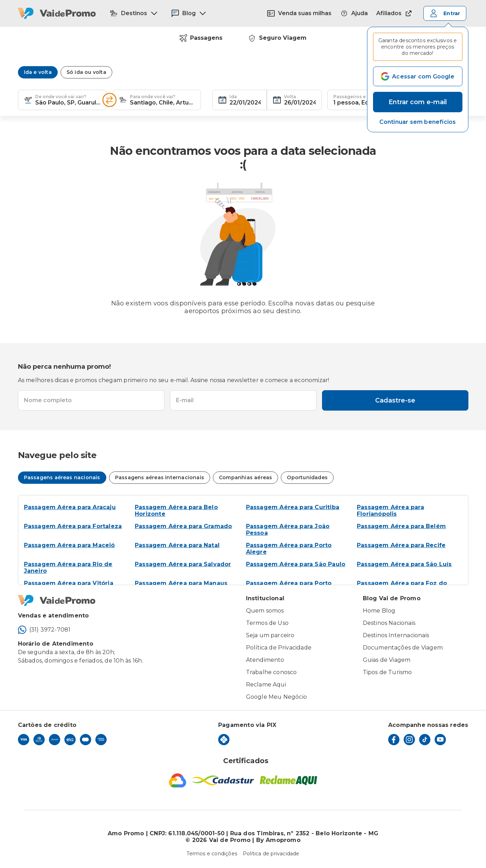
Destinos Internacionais (396, 635)
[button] (418, 122)
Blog (189, 13)
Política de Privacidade (279, 648)
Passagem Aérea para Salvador (183, 564)
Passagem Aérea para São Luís (404, 564)
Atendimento (265, 660)
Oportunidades (307, 477)
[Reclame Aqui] (289, 780)
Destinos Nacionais (389, 623)
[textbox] (62, 100)
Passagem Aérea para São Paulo (296, 564)
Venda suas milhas (299, 13)
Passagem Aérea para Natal (177, 545)
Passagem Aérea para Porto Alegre (289, 549)
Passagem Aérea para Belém (401, 526)
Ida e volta (38, 72)
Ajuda (354, 13)
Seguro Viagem (277, 38)
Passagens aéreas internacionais (160, 477)
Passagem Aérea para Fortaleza (73, 526)
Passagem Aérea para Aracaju (70, 507)
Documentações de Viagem (403, 648)
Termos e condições (212, 854)
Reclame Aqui (266, 685)
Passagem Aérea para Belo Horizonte (176, 511)
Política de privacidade (271, 854)
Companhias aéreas (245, 477)
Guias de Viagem (387, 660)
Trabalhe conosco (272, 672)
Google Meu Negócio (277, 697)
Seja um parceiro (270, 635)
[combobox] (68, 100)
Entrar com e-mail (418, 102)
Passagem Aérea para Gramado (183, 526)
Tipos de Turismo (387, 672)
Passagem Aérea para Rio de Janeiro (68, 568)
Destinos (134, 13)
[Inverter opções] (109, 100)
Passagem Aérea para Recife (401, 545)
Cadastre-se (395, 400)
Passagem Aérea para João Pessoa (288, 530)
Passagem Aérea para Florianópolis (390, 511)
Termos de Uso (267, 623)
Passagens (201, 38)
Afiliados (395, 13)
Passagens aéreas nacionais (62, 477)
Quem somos (265, 611)
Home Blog (379, 611)
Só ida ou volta (86, 72)
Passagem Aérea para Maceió (70, 545)
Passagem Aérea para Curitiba (293, 507)
